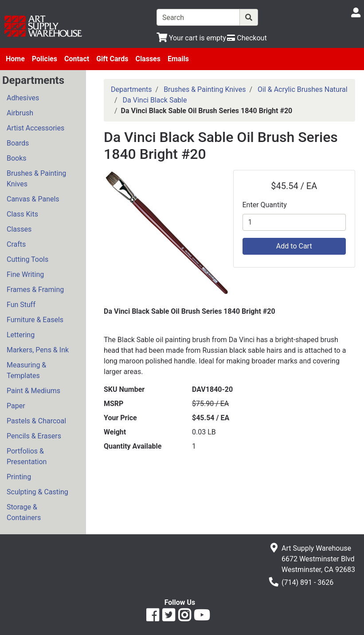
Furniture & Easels (35, 320)
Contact (77, 59)
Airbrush (20, 113)
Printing (19, 477)
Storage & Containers (24, 512)
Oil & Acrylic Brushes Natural (303, 89)
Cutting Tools (27, 259)
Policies (45, 59)
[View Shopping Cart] (191, 38)
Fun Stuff (21, 305)
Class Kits (22, 214)
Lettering (21, 335)
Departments (131, 89)
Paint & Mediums (33, 391)
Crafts (16, 244)
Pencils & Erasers (34, 436)
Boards (18, 143)
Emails (178, 59)
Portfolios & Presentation (27, 456)
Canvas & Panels (33, 199)
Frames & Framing (35, 290)
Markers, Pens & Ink (38, 350)
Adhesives (23, 98)
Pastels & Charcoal (36, 421)
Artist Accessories (35, 128)
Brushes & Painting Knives (36, 179)
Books (17, 158)
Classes (148, 59)
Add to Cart (294, 246)
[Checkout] (247, 38)
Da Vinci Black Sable (155, 100)
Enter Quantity (265, 205)
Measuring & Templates (26, 370)
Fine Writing (25, 274)
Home (15, 59)
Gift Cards (112, 59)
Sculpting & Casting (37, 492)
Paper (16, 406)
